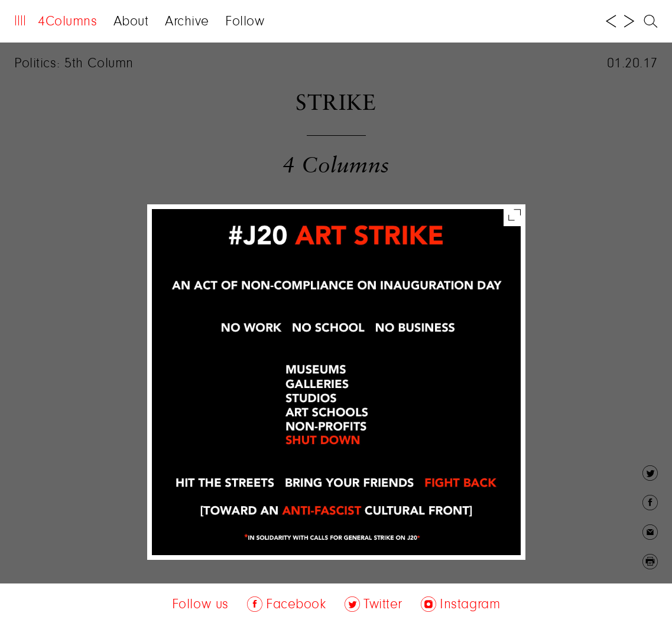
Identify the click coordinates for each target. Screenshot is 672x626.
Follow (245, 22)
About (131, 22)
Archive (187, 22)
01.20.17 (632, 64)
